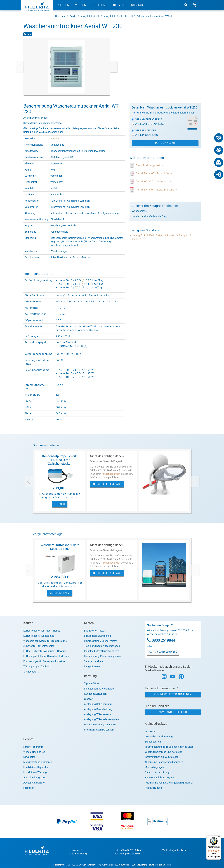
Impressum (151, 731)
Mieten (81, 7)
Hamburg (137, 235)
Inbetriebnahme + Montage (99, 689)
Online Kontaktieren (163, 652)
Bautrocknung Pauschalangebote (102, 656)
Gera (163, 235)
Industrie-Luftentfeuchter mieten (102, 651)
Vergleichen (60, 593)
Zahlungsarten (153, 742)
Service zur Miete (93, 661)
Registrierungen (153, 788)
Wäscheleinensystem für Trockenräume (45, 641)
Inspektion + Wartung (35, 772)
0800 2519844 (163, 640)
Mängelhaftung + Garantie (38, 762)
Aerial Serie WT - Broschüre (154, 173)
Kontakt (138, 7)
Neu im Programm (33, 747)
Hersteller (28, 788)
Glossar (88, 699)
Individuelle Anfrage (107, 484)
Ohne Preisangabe (145, 135)
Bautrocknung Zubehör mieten (101, 641)
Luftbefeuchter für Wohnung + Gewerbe (45, 651)
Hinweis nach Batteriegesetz (160, 778)
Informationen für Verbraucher (161, 757)
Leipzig (173, 235)
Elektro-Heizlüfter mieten (97, 636)
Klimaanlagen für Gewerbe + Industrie (44, 661)
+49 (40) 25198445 (130, 850)
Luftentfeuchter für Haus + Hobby (42, 631)
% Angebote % (31, 672)
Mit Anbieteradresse (147, 119)
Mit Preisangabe (144, 131)
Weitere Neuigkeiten (34, 752)
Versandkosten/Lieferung (159, 737)
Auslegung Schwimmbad (98, 704)
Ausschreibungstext (149, 165)
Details (60, 504)
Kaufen (64, 7)
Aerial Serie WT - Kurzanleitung (156, 190)
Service (119, 7)
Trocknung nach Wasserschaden (102, 646)
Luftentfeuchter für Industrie (39, 636)
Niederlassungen (111, 474)
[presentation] (19, 67)
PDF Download (165, 143)
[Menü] (219, 837)
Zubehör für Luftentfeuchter (39, 646)
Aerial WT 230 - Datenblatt (154, 182)
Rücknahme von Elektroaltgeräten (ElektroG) (169, 783)
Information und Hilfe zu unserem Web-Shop (169, 747)
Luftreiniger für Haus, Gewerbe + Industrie (46, 656)
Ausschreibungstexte (35, 778)
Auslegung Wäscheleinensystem (102, 719)
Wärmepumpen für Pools (37, 667)
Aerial (55, 139)
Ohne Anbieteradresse (148, 124)
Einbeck (135, 239)
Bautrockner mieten (95, 631)
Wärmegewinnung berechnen (100, 725)
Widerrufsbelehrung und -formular (163, 752)
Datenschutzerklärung (157, 772)
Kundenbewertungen (95, 694)
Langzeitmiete (92, 667)
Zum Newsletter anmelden (173, 694)
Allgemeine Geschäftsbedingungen (164, 762)
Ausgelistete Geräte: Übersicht (119, 16)
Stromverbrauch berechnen (99, 730)
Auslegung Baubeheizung (98, 709)
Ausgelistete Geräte (91, 16)
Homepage (61, 16)
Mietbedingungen (154, 767)
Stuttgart (185, 235)
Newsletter (29, 757)
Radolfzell (151, 235)
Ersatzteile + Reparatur (36, 767)
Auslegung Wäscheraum (97, 714)
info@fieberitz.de (177, 850)
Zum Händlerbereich (173, 712)
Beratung (100, 7)
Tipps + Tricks (92, 684)
